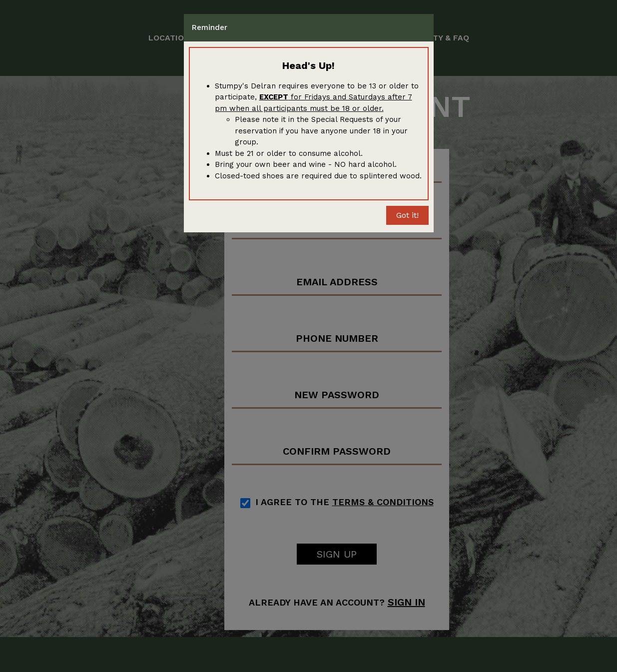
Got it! (407, 215)
